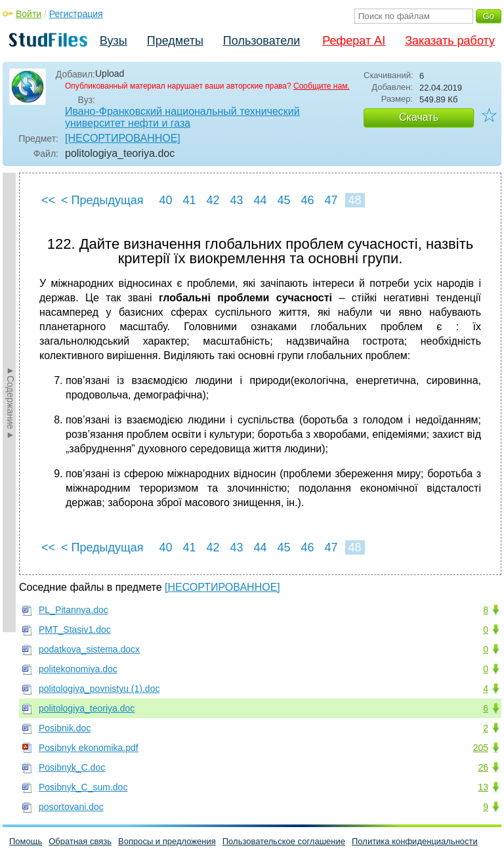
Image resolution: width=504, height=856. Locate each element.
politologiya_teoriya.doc (87, 708)
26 (483, 767)
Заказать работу (450, 41)
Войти (29, 14)
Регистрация (76, 14)
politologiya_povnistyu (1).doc (99, 689)
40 (165, 200)
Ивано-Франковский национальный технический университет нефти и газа (182, 117)
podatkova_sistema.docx (89, 649)
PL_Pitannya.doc (73, 610)
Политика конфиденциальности (415, 841)
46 (307, 200)
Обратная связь (80, 841)
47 (331, 200)
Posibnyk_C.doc (72, 767)
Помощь (26, 841)
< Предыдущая (102, 200)
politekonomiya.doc (78, 669)
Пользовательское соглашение (284, 841)
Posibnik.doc (65, 728)
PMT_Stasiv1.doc (75, 630)
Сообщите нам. (322, 86)
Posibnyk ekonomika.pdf (89, 748)
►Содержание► (10, 402)
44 (260, 200)
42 (213, 200)
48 (354, 200)
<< (48, 200)
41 (189, 200)
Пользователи (262, 41)
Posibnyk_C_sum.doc (83, 787)
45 (283, 200)
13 (483, 787)
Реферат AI (354, 41)
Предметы (175, 41)
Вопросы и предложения (167, 841)
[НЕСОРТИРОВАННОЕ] (123, 138)
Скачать (419, 117)
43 (236, 200)
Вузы (114, 41)
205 (481, 748)
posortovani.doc (71, 807)
